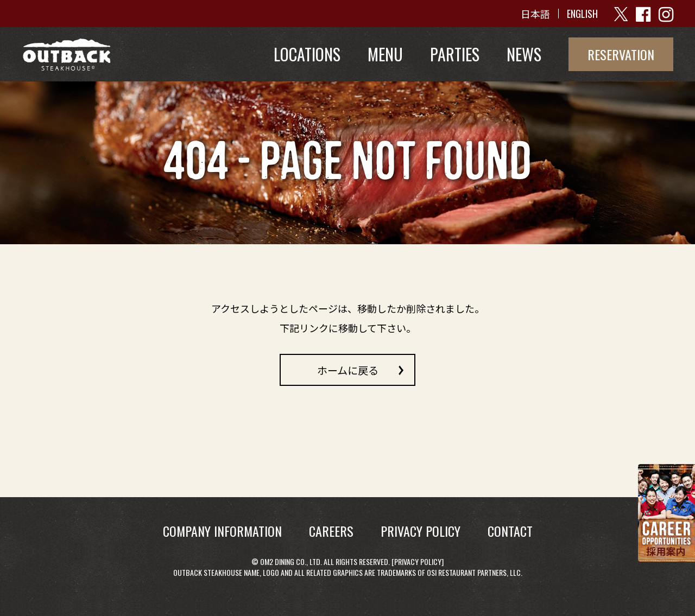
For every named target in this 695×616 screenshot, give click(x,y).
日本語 (535, 14)
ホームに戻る (348, 370)
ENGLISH (582, 14)
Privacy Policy (418, 561)
